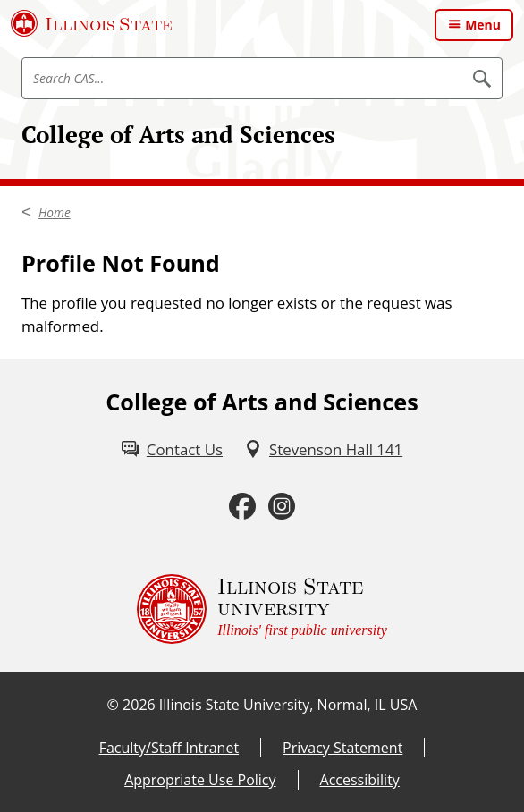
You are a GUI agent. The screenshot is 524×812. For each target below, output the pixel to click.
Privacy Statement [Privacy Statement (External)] (342, 748)
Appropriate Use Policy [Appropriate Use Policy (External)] (200, 780)
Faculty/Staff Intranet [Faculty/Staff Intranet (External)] (169, 748)
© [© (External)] (113, 705)
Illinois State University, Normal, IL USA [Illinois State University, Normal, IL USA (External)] (288, 705)
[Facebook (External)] (242, 507)
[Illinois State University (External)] (92, 23)
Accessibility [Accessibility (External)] (360, 780)
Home (55, 212)
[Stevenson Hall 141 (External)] (323, 449)
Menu (483, 25)
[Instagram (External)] (282, 507)
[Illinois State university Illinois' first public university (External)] (262, 609)
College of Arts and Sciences (178, 135)
